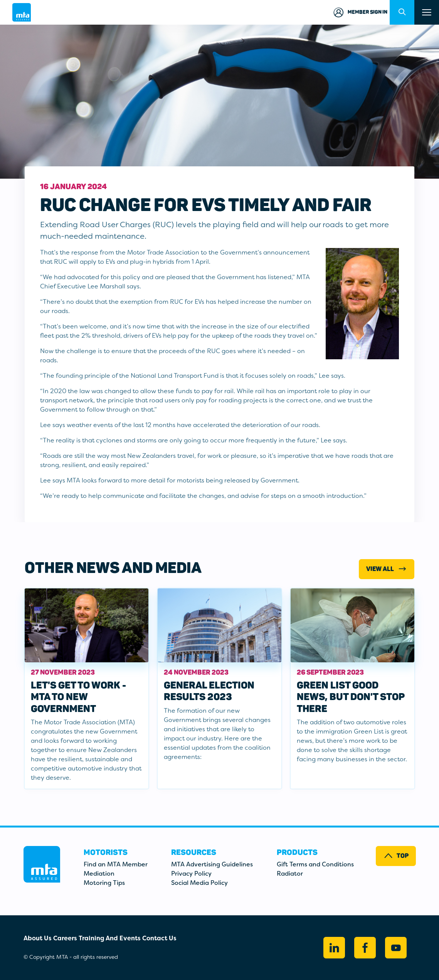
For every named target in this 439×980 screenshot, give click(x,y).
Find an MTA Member (116, 864)
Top (396, 856)
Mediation (99, 874)
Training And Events (110, 938)
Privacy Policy (191, 874)
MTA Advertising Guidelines (212, 864)
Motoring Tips (104, 883)
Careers (65, 938)
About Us (38, 938)
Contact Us (159, 938)
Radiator (290, 874)
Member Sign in (360, 12)
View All (387, 569)
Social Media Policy (199, 883)
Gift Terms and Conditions (315, 864)
